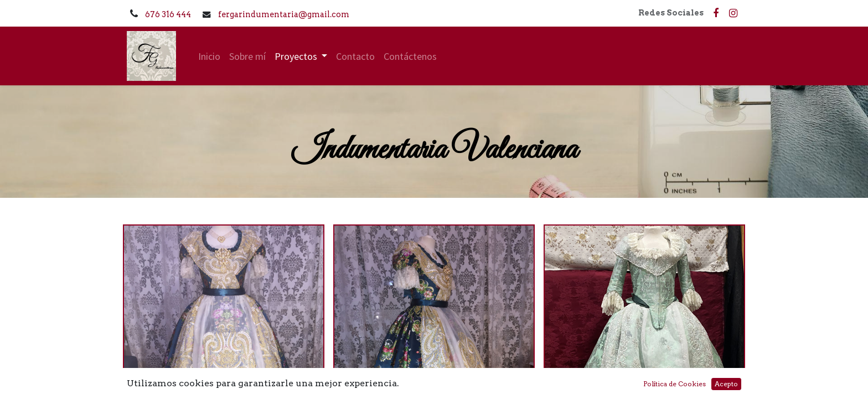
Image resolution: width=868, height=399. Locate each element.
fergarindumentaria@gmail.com (284, 14)
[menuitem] (209, 56)
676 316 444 (169, 14)
